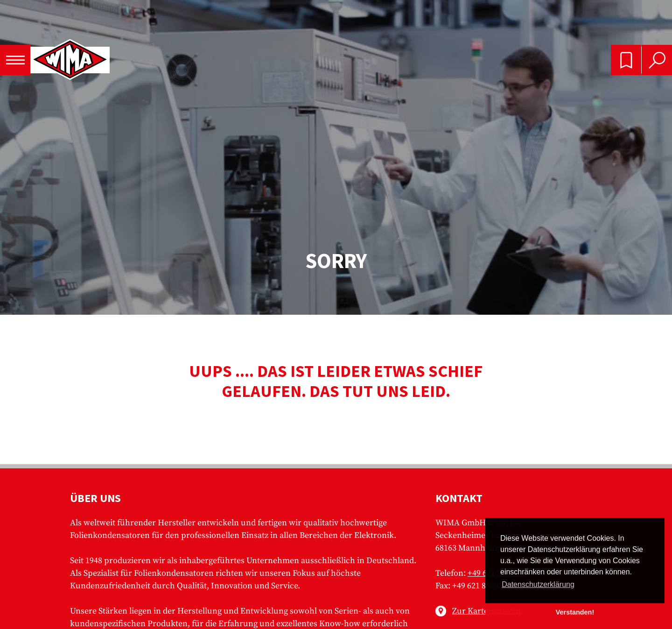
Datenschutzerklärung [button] (538, 584)
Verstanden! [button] (575, 612)
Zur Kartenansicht (486, 611)
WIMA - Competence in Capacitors (70, 60)
